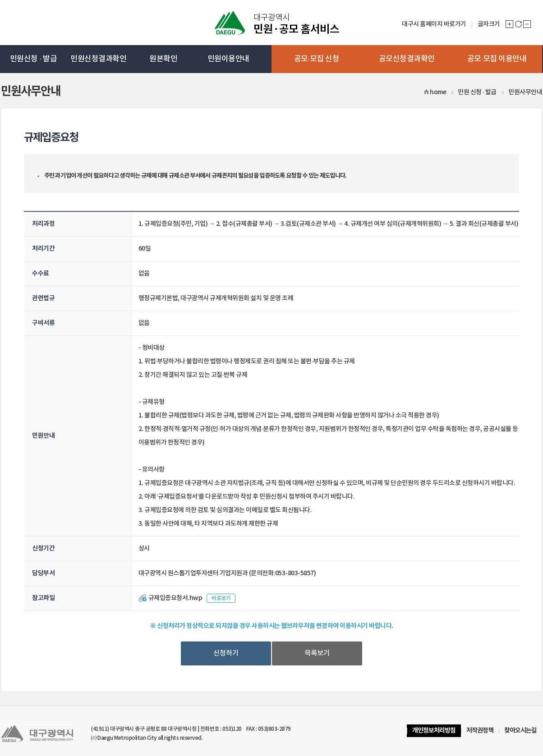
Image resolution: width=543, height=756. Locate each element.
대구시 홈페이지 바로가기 (434, 24)
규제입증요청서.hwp (175, 598)
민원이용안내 (228, 59)
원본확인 (163, 59)
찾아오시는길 (520, 731)
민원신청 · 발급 (33, 59)
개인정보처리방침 (434, 731)
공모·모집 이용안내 (497, 59)
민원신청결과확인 (98, 59)
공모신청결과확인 (407, 59)
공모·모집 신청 (317, 59)
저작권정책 (480, 731)
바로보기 (221, 598)
